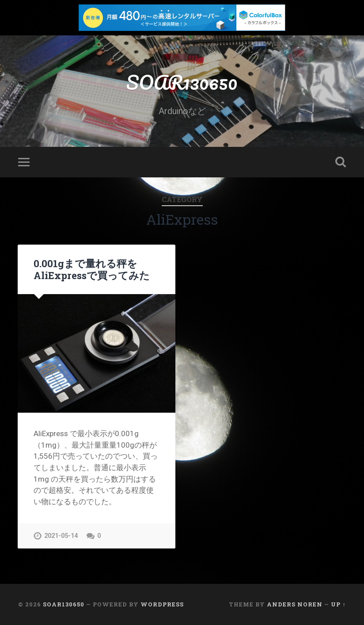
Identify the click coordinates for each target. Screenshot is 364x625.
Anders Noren (295, 604)
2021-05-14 (61, 536)
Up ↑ (338, 604)
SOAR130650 (182, 82)
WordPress (162, 604)
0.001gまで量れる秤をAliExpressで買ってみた (92, 269)
